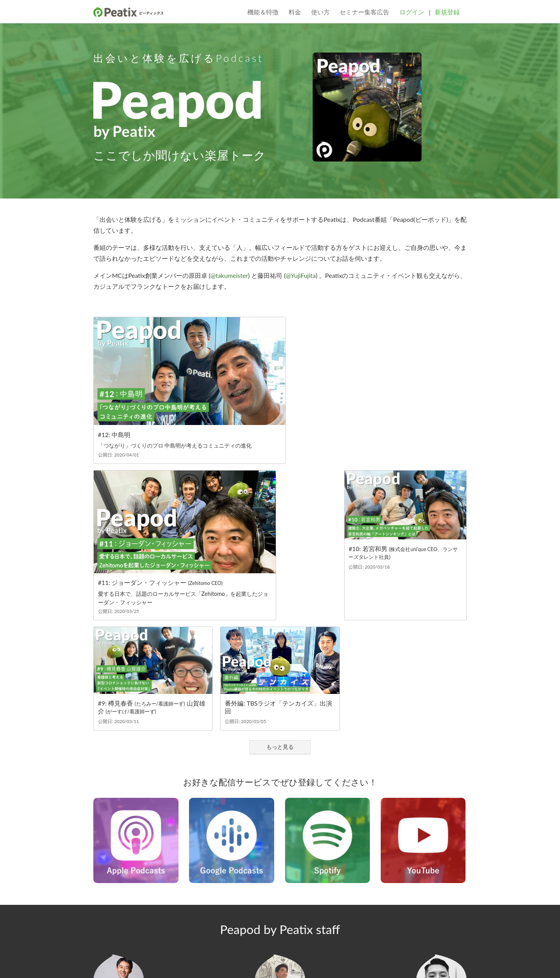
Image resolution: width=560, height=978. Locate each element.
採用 (274, 921)
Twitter (98, 935)
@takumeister (229, 275)
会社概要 (173, 921)
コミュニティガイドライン (226, 921)
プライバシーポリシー (184, 961)
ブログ (144, 921)
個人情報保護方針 (136, 961)
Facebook (112, 935)
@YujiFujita (300, 275)
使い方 (320, 12)
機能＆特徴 (263, 12)
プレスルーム (306, 921)
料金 (295, 12)
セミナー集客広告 (364, 12)
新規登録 (447, 12)
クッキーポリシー (312, 961)
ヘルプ (435, 926)
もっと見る (280, 593)
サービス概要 (110, 921)
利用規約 (103, 961)
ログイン (412, 12)
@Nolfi (442, 882)
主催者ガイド (348, 921)
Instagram (125, 935)
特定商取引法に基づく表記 (241, 961)
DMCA (281, 961)
